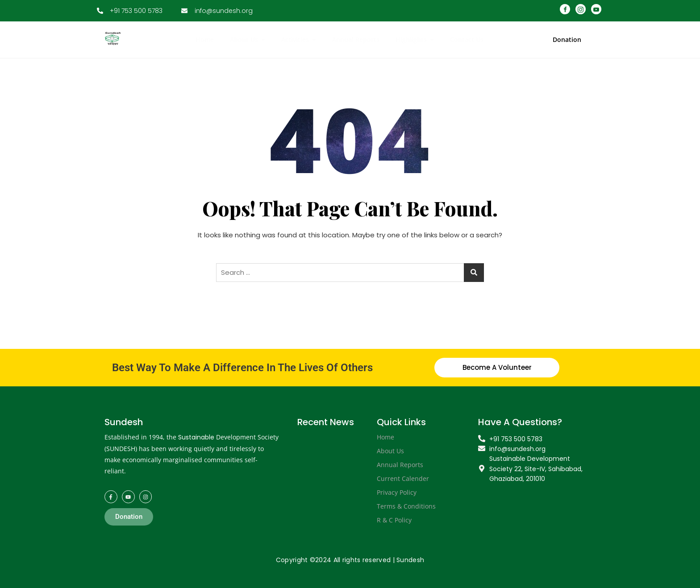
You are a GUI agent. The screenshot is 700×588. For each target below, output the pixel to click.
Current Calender (403, 478)
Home (385, 437)
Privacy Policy (397, 492)
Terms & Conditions (406, 506)
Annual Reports (400, 465)
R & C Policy (394, 520)
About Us (390, 451)
